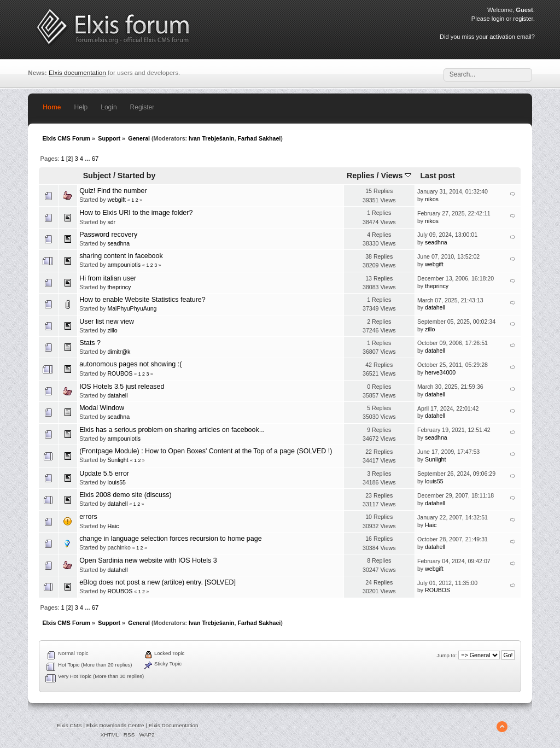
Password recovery (108, 235)
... (88, 159)
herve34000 (440, 372)
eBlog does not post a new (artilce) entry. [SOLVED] (157, 582)
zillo (112, 330)
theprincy (119, 287)
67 (95, 159)
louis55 (116, 482)
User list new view (107, 322)
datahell (435, 307)
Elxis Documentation (174, 725)
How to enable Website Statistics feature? (142, 300)
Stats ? (90, 343)
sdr (111, 222)
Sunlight (118, 460)
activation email (510, 37)
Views (396, 176)
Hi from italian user (108, 278)
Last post (437, 176)
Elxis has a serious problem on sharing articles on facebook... (172, 430)
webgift (116, 200)
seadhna (118, 243)
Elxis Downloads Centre (115, 725)
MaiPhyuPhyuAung (132, 308)
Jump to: (447, 655)
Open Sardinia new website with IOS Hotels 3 (148, 560)
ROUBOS (120, 373)
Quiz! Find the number (113, 191)
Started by (137, 176)
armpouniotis (124, 265)
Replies (361, 176)
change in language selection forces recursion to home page (170, 539)
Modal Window (102, 408)
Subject (97, 176)
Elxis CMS (69, 725)
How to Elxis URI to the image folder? (136, 213)
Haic (113, 526)
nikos (432, 199)
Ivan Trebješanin (212, 138)
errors (88, 517)
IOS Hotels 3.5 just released (122, 387)
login (498, 19)
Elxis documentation (77, 72)
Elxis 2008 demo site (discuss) (125, 495)
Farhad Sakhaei (259, 138)
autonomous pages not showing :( (130, 364)
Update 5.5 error (104, 474)
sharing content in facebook (121, 256)
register (523, 19)
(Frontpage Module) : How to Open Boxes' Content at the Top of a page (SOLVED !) (206, 451)
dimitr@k (119, 352)
